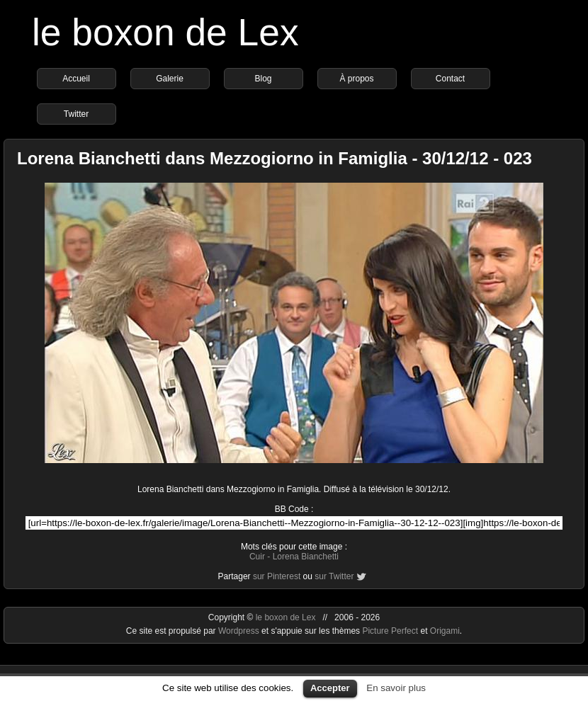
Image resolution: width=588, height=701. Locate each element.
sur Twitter (334, 576)
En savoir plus (396, 688)
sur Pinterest (277, 576)
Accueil (76, 79)
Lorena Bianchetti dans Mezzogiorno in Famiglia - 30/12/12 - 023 (275, 158)
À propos (356, 79)
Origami (445, 631)
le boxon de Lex (165, 32)
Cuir (257, 557)
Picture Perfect (390, 631)
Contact (450, 79)
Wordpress (240, 631)
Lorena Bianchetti (306, 557)
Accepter (330, 688)
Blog (263, 79)
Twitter (76, 114)
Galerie (170, 79)
